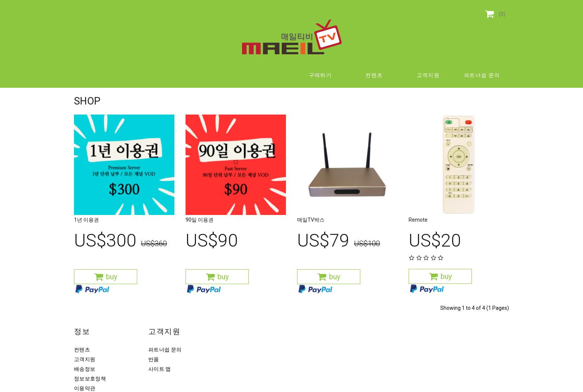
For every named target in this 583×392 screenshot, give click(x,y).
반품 (154, 359)
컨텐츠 (374, 75)
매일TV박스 (311, 228)
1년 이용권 (86, 228)
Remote (418, 228)
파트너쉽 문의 (482, 75)
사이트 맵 (160, 369)
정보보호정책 (90, 379)
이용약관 (85, 388)
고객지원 (428, 75)
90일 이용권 (199, 228)
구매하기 (321, 75)
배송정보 (85, 369)
